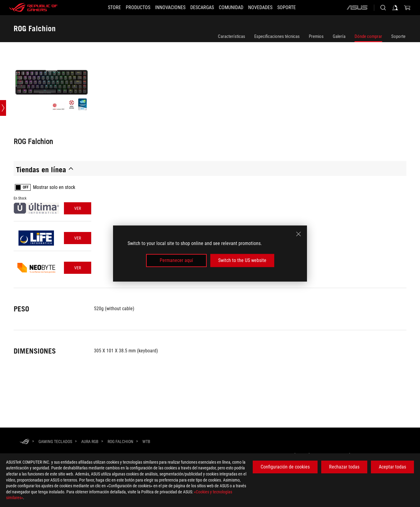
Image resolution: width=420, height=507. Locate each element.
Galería (339, 36)
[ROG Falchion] (120, 442)
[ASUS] (357, 8)
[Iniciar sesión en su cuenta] (395, 8)
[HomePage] (25, 442)
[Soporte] (297, 8)
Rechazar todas (344, 467)
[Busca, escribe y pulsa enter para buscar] (383, 8)
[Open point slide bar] (3, 108)
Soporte (398, 36)
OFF (26, 188)
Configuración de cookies (285, 467)
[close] (298, 234)
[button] (131, 8)
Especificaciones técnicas (277, 36)
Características (232, 36)
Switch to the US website (242, 260)
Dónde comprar (368, 36)
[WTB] (146, 442)
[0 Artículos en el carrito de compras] (407, 8)
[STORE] (103, 8)
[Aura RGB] (90, 442)
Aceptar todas (392, 467)
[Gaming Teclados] (55, 442)
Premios (316, 36)
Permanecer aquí (176, 260)
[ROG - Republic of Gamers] (33, 8)
